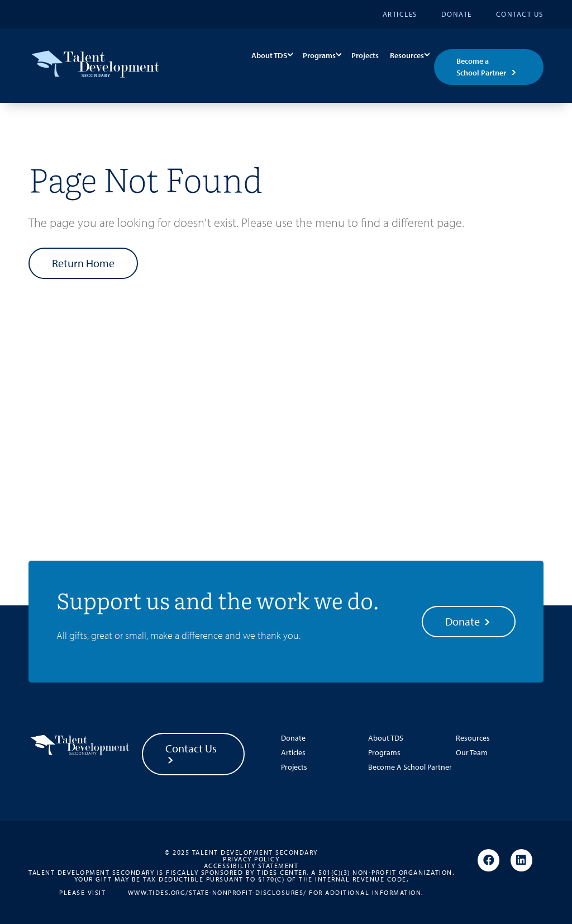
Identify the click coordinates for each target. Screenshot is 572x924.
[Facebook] (488, 861)
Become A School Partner (410, 767)
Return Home (83, 263)
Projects (365, 55)
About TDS (269, 55)
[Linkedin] (521, 861)
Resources (407, 55)
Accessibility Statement (251, 866)
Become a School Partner (481, 67)
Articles (400, 14)
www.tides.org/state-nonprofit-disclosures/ (217, 892)
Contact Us (520, 14)
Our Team (472, 752)
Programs (319, 55)
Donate (457, 14)
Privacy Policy (251, 859)
